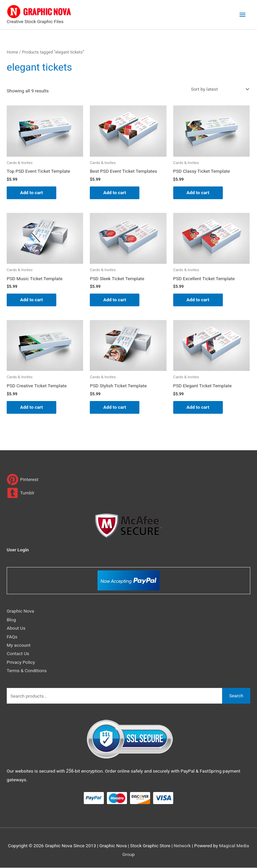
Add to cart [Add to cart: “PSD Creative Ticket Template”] (31, 407)
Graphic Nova (20, 611)
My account (19, 645)
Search (236, 696)
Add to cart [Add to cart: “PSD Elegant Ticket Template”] (198, 407)
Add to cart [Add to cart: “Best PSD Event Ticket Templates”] (115, 192)
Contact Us (18, 653)
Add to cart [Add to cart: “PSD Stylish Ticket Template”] (115, 407)
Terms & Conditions (27, 670)
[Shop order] (219, 89)
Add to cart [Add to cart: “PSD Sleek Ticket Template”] (115, 300)
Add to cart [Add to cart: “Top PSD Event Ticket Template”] (31, 192)
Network (182, 846)
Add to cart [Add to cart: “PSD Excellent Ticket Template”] (198, 300)
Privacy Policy (21, 662)
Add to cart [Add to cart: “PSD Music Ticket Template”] (31, 300)
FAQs (12, 637)
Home (12, 52)
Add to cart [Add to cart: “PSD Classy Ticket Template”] (198, 192)
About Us (16, 628)
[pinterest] (23, 480)
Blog (11, 620)
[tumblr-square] (21, 493)
